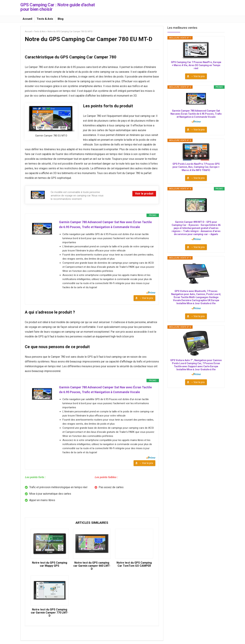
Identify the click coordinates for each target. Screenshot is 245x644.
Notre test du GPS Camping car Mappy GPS (50, 564)
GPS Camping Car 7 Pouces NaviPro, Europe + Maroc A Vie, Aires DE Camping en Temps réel (196, 65)
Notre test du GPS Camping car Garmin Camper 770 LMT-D (50, 613)
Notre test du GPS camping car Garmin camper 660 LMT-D (92, 566)
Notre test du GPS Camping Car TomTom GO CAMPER (134, 564)
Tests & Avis (45, 19)
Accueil (27, 19)
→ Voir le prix (146, 298)
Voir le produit (144, 194)
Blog (61, 19)
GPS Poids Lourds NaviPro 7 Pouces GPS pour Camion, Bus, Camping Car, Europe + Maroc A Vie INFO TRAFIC (196, 167)
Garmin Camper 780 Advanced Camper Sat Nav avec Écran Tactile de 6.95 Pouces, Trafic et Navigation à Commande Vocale (105, 224)
